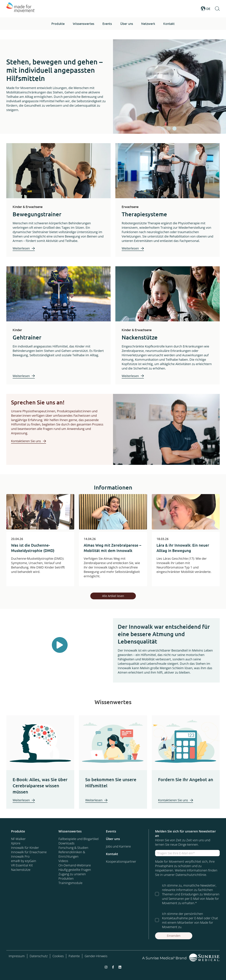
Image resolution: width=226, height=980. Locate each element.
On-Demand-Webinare (75, 865)
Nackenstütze (21, 870)
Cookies (58, 956)
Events (111, 831)
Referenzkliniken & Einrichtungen (72, 854)
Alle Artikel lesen (113, 596)
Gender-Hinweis (96, 956)
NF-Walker (18, 839)
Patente (74, 956)
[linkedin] (120, 967)
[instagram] (106, 967)
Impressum (17, 956)
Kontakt (112, 854)
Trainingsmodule (70, 883)
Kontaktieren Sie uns (26, 441)
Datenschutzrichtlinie (191, 875)
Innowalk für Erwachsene (29, 852)
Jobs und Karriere (118, 846)
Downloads (66, 843)
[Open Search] (217, 9)
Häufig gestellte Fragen (75, 870)
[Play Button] (60, 645)
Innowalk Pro (20, 856)
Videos (63, 861)
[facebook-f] (113, 967)
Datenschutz (39, 956)
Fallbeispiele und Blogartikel (79, 839)
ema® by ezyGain (24, 861)
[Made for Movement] (20, 9)
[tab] (163, 129)
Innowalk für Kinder (25, 848)
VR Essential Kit (22, 865)
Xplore (16, 843)
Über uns (113, 839)
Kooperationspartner (121, 861)
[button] (58, 24)
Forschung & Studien (73, 848)
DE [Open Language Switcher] (206, 9)
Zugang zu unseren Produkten (72, 876)
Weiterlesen (21, 248)
